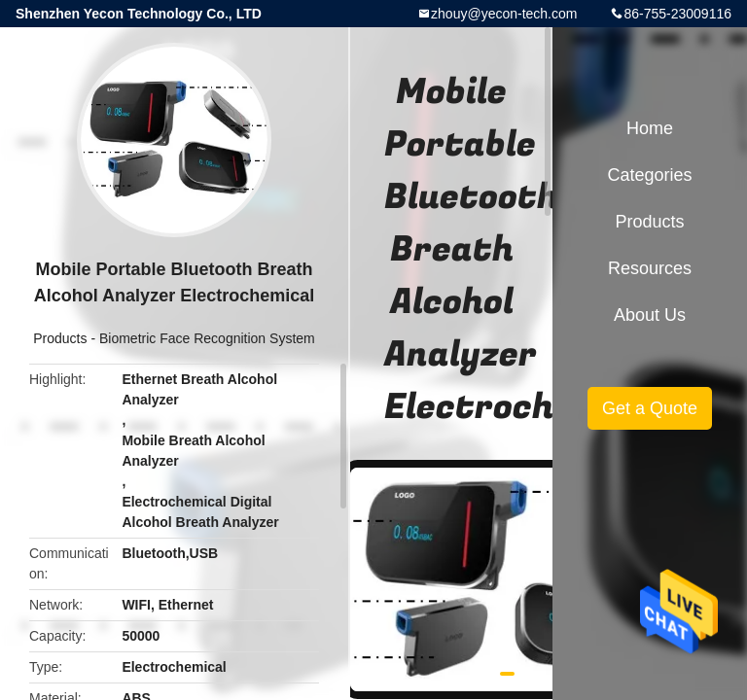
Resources (650, 268)
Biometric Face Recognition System (207, 338)
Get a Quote (650, 408)
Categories (649, 175)
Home (650, 128)
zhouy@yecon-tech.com (504, 14)
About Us (650, 315)
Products (60, 338)
